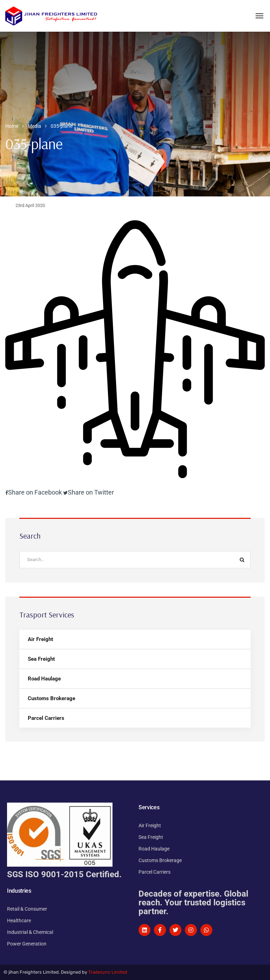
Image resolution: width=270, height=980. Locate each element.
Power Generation (27, 944)
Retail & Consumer (27, 909)
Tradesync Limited (108, 972)
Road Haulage (44, 679)
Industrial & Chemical (30, 932)
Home (12, 126)
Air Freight (40, 639)
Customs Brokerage (52, 698)
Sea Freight (41, 659)
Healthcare (19, 921)
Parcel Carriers (46, 718)
